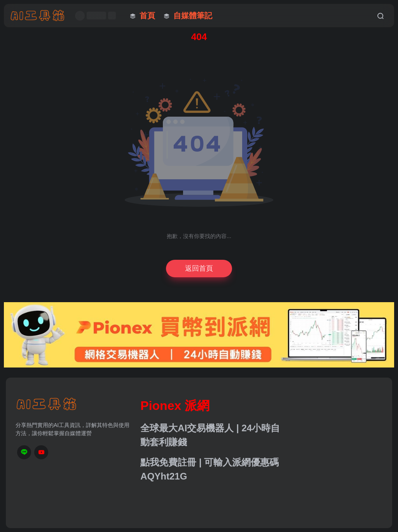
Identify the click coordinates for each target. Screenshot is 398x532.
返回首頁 (199, 268)
